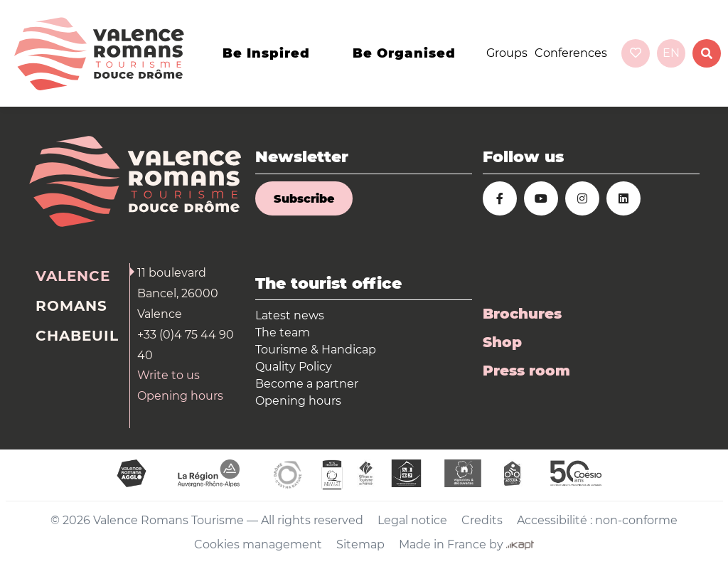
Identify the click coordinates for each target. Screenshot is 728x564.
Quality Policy (294, 367)
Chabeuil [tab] (77, 336)
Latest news (290, 315)
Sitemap (360, 544)
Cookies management (258, 544)
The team (283, 332)
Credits (482, 520)
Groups (507, 53)
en (671, 53)
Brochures (522, 314)
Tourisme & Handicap (316, 350)
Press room (526, 371)
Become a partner (307, 384)
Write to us (168, 375)
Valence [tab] (73, 276)
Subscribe (304, 199)
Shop (502, 342)
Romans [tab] (71, 306)
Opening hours (180, 396)
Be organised (404, 53)
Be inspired (266, 53)
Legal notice (412, 520)
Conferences (571, 53)
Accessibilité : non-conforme (597, 520)
